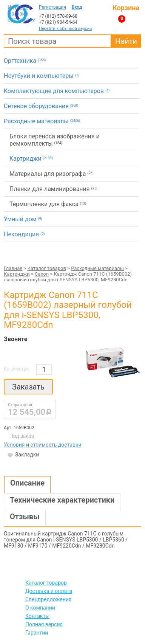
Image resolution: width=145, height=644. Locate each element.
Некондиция (24, 234)
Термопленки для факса (48, 204)
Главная (13, 268)
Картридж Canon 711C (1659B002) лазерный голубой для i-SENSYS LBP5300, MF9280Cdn (68, 310)
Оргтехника (25, 61)
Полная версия (44, 624)
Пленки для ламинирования (53, 189)
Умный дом (23, 219)
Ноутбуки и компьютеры (42, 76)
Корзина (126, 8)
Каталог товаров (47, 268)
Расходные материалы (42, 121)
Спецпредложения (49, 599)
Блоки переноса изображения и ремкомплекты (55, 140)
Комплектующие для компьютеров (57, 91)
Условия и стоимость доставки (43, 445)
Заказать (28, 387)
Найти (126, 41)
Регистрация (52, 7)
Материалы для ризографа (52, 174)
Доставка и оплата (49, 591)
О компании (40, 608)
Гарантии (37, 633)
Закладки (11, 455)
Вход (77, 7)
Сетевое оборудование (41, 106)
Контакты (37, 616)
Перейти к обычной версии (65, 29)
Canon (42, 274)
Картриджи (31, 159)
